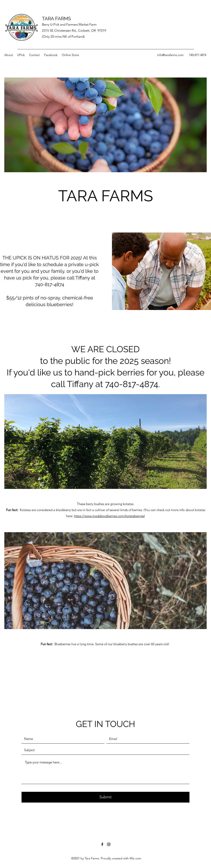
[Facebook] (102, 844)
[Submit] (105, 797)
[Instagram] (109, 844)
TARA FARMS (56, 19)
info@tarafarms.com (170, 55)
